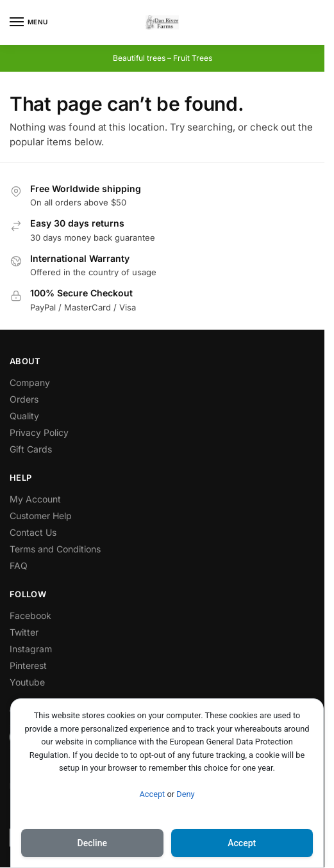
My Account (35, 499)
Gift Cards (31, 449)
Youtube (27, 682)
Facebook (30, 615)
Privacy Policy (39, 432)
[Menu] (29, 22)
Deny (185, 794)
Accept (152, 794)
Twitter (24, 632)
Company (30, 382)
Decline (92, 843)
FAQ (19, 566)
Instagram (31, 649)
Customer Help (41, 516)
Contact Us (33, 532)
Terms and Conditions (55, 549)
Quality (24, 416)
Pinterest (28, 665)
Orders (24, 399)
